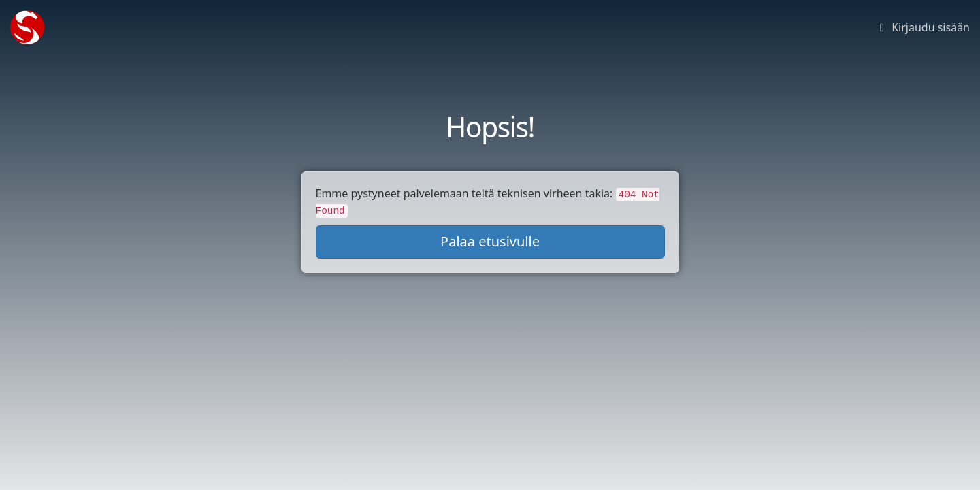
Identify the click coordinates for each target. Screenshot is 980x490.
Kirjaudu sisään (922, 27)
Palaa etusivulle (490, 241)
